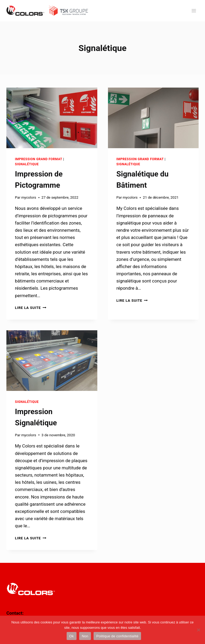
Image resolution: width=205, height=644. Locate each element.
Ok (72, 636)
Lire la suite (31, 308)
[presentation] (52, 118)
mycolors (29, 197)
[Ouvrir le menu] (194, 11)
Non (85, 636)
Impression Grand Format (39, 159)
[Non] (198, 630)
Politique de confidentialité (117, 636)
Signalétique (27, 164)
